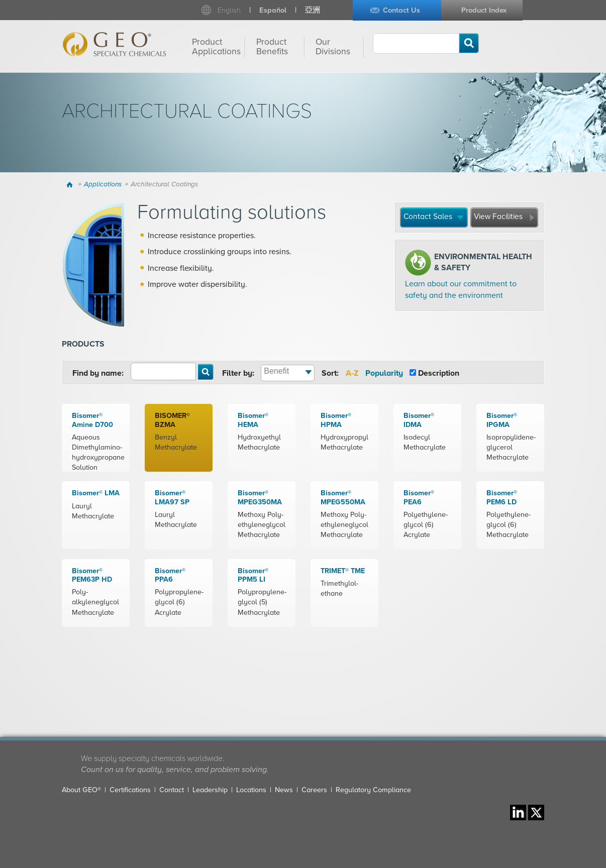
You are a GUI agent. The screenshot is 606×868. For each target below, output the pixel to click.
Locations (251, 790)
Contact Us (401, 10)
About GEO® (81, 790)
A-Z (352, 373)
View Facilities (498, 216)
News (284, 790)
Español (273, 10)
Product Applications (216, 47)
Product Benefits (272, 47)
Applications (103, 184)
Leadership (210, 790)
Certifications (130, 790)
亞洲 (313, 10)
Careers (314, 790)
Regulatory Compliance (373, 790)
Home (71, 184)
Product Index (484, 10)
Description (439, 373)
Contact (172, 790)
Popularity (384, 373)
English (229, 10)
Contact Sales (428, 216)
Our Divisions (333, 47)
